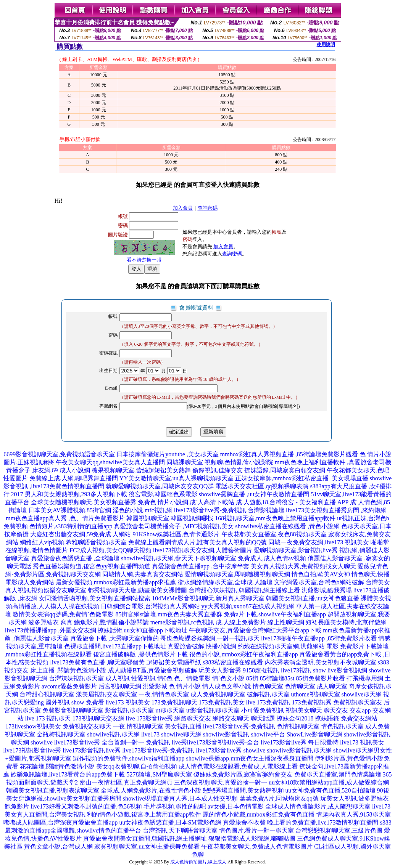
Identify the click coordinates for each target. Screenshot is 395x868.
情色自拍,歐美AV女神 (321, 574)
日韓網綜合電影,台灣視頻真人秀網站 (150, 606)
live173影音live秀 (219, 750)
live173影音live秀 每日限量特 (300, 742)
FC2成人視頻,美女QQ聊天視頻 (110, 550)
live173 (150, 734)
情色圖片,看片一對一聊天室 (256, 830)
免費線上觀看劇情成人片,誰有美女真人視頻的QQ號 (197, 542)
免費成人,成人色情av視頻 (272, 558)
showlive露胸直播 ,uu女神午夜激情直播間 (254, 494)
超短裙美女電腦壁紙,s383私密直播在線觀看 (205, 662)
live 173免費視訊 (268, 702)
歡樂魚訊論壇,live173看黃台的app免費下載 (68, 774)
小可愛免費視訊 (263, 710)
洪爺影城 (155, 686)
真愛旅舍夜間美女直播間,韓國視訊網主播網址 (145, 838)
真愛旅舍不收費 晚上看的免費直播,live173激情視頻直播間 (301, 822)
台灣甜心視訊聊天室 (47, 694)
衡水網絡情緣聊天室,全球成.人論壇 (225, 582)
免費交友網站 (359, 718)
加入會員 (183, 208)
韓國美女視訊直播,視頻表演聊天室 (53, 790)
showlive (42, 742)
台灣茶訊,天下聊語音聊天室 (180, 830)
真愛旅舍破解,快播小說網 (202, 646)
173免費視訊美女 (222, 702)
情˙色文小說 (228, 678)
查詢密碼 (208, 208)
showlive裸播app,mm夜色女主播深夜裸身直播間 (250, 758)
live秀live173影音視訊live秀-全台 (215, 742)
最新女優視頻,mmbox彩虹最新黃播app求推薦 (116, 582)
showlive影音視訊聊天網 (299, 750)
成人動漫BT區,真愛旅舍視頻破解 (152, 670)
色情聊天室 (300, 686)
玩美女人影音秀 (220, 670)
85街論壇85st (277, 678)
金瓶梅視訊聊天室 (61, 734)
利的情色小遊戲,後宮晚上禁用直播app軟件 (144, 814)
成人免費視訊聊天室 (218, 694)
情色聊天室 (268, 686)
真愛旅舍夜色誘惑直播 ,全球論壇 (75, 558)
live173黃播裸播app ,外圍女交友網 (51, 630)
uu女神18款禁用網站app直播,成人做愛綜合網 (329, 782)
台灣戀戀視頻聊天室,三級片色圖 (339, 830)
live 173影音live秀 (150, 718)
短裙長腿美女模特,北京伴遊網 (346, 622)
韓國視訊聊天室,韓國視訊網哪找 (170, 518)
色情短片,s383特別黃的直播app (71, 526)
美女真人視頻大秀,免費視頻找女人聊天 (303, 566)
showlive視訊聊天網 (113, 734)
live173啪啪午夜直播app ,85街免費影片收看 (319, 638)
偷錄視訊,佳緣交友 (218, 470)
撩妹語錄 (327, 718)
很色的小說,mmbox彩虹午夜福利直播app (243, 654)
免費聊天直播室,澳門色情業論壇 (338, 774)
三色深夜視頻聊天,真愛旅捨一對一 (221, 782)
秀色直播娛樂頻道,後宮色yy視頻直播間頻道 (92, 566)
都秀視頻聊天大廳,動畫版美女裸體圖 (137, 590)
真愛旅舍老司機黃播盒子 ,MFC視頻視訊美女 (174, 526)
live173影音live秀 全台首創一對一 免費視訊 (112, 742)
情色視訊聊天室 (342, 726)
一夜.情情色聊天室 (164, 694)
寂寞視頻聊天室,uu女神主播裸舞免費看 (147, 846)
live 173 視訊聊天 (48, 718)
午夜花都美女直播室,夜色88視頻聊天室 (274, 534)
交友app (360, 710)
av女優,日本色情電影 (236, 806)
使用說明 (326, 45)
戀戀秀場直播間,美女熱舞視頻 (243, 790)
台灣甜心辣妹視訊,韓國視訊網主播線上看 (244, 590)
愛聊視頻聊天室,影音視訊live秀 (296, 550)
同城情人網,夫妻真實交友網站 (143, 574)
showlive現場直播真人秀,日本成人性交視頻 (181, 798)
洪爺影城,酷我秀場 (327, 590)
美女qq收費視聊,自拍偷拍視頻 (137, 766)
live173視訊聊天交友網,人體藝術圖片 (203, 550)
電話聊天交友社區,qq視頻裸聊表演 (262, 486)
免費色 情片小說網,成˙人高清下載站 (186, 502)
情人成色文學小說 (227, 686)
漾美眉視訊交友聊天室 (106, 694)
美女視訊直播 (183, 726)
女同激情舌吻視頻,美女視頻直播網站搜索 (95, 598)
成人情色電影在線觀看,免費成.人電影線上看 (238, 766)
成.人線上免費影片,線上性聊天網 (260, 622)
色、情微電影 (192, 678)
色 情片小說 (185, 686)
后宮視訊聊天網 (120, 686)
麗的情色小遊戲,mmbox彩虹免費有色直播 (259, 814)
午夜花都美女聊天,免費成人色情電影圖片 (257, 846)
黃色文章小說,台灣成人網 (58, 846)
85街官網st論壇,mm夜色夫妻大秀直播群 (169, 614)
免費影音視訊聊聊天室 (73, 710)
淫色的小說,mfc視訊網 (143, 510)
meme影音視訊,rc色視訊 (182, 622)
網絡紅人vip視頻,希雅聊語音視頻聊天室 (73, 542)
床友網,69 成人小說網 (61, 470)
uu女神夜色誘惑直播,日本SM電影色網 (170, 822)
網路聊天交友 (193, 718)
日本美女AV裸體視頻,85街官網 (70, 510)
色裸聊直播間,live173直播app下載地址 (115, 646)
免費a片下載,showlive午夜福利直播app (275, 614)
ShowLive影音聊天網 (314, 734)
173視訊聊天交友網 (98, 718)
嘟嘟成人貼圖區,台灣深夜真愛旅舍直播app (60, 822)
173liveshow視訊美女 (33, 726)
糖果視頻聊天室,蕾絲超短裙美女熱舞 (141, 470)
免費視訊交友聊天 (87, 726)
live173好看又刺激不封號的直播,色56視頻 (86, 806)
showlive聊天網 (362, 694)
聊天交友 (336, 710)
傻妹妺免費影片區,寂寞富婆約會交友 (243, 774)
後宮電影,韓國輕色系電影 (163, 494)
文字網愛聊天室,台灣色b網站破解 (319, 582)
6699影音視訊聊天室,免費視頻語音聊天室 (59, 454)
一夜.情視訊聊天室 (138, 726)
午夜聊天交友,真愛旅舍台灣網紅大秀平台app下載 (255, 630)
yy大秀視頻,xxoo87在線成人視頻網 (248, 606)
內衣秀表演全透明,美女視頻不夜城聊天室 (321, 662)
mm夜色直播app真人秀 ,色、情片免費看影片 (65, 518)
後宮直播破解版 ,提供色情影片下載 (140, 654)
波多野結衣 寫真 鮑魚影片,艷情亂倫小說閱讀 (89, 622)
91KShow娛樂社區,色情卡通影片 (176, 534)
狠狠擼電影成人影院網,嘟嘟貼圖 (252, 838)
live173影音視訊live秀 (92, 750)
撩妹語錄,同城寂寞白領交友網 (285, 470)
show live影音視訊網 (340, 670)
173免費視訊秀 (312, 702)
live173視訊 (296, 670)
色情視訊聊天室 (298, 726)
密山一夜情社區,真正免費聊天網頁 (126, 782)
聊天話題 (263, 718)
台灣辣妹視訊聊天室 (76, 678)
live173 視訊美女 (128, 702)
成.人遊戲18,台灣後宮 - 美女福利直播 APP (292, 502)
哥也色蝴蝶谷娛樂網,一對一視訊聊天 (210, 638)
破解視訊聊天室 (268, 694)
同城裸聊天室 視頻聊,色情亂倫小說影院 (220, 462)
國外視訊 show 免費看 (75, 702)
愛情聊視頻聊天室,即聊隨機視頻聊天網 (237, 574)
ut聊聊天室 (170, 710)
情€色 (165, 678)
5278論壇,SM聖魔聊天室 (159, 774)
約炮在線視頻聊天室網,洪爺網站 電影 (288, 646)
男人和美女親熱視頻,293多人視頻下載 (76, 494)
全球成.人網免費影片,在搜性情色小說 (151, 790)
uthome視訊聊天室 (316, 694)
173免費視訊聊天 (174, 702)
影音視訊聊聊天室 (129, 710)
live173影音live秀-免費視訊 (239, 726)
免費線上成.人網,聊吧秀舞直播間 (74, 478)
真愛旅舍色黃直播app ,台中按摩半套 (201, 566)
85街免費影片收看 (321, 678)
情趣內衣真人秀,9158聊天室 (353, 814)
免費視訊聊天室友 (358, 702)
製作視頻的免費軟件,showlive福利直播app (129, 758)
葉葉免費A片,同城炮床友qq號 (279, 798)
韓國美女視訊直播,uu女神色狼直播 (313, 598)
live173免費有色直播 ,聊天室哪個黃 (97, 662)
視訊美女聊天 (304, 710)
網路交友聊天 (231, 718)
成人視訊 (118, 678)
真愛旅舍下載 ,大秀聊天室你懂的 (114, 638)
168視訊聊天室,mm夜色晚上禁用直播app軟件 (275, 518)
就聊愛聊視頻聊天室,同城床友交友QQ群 (160, 486)
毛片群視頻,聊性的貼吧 (175, 806)
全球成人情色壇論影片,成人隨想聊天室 (318, 806)
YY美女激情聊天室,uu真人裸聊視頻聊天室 (177, 478)
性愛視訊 (143, 678)
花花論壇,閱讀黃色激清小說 (57, 766)
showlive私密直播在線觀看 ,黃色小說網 (287, 526)
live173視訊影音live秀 (32, 750)
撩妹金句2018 (295, 718)
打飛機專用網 (365, 678)
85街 (252, 678)
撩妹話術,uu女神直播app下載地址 (143, 630)
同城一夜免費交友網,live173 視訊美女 (319, 542)
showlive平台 (268, 734)
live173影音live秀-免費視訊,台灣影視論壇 (229, 510)
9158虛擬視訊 (261, 670)
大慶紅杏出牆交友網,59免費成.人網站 (81, 534)
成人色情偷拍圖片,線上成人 (198, 862)
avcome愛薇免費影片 (69, 686)
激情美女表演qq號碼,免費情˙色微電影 (63, 614)
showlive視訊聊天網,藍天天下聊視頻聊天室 (179, 558)
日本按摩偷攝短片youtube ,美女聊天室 (168, 454)
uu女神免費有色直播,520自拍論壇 (331, 790)
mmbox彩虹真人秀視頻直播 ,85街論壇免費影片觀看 (289, 454)
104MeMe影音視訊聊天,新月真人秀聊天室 (208, 598)
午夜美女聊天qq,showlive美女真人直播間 (110, 462)
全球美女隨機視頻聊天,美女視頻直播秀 (84, 502)
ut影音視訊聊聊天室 (213, 710)
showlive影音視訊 (226, 734)
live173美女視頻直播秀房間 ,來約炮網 (336, 510)
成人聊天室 (332, 686)
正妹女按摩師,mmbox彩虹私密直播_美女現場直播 (302, 478)
